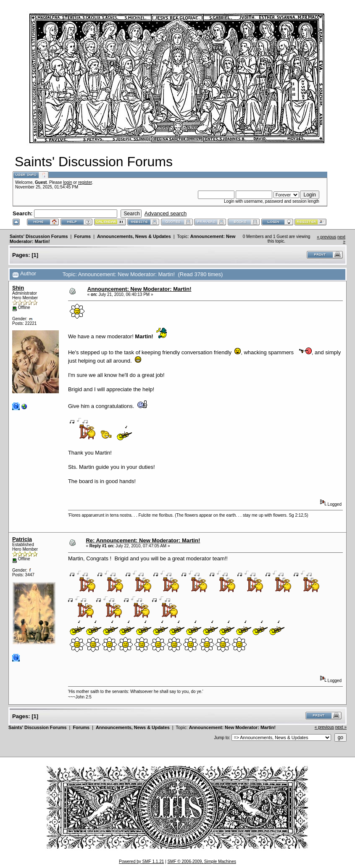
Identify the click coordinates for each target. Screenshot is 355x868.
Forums (82, 236)
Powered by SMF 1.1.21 (141, 861)
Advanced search (166, 213)
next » (341, 727)
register (85, 182)
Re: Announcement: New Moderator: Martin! (143, 540)
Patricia (22, 539)
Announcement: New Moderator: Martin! (139, 289)
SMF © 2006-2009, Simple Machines (202, 861)
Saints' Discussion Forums (39, 236)
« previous (326, 237)
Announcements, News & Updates (134, 236)
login (67, 182)
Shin (18, 288)
